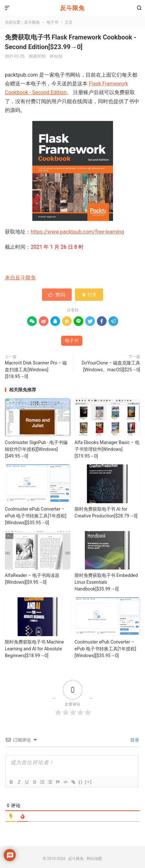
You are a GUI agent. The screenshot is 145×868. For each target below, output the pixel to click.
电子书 (52, 22)
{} (81, 782)
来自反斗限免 (20, 278)
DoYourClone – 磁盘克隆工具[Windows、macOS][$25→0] (111, 366)
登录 (134, 740)
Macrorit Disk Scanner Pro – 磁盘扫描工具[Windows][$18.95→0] (36, 370)
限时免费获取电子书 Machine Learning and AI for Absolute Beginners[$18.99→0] (34, 649)
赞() (57, 295)
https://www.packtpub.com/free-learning (77, 232)
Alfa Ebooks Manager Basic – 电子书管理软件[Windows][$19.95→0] (107, 449)
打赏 (89, 295)
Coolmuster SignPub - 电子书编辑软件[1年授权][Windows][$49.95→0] (36, 449)
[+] (88, 782)
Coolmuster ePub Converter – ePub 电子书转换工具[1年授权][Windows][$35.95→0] (36, 516)
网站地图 (94, 859)
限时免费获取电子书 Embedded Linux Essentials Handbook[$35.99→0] (106, 582)
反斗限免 (72, 8)
